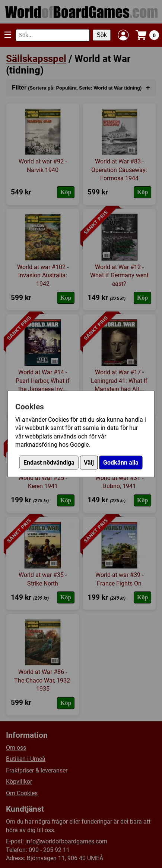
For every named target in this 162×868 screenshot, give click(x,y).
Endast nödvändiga (49, 463)
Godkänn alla (121, 463)
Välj (89, 463)
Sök (102, 35)
